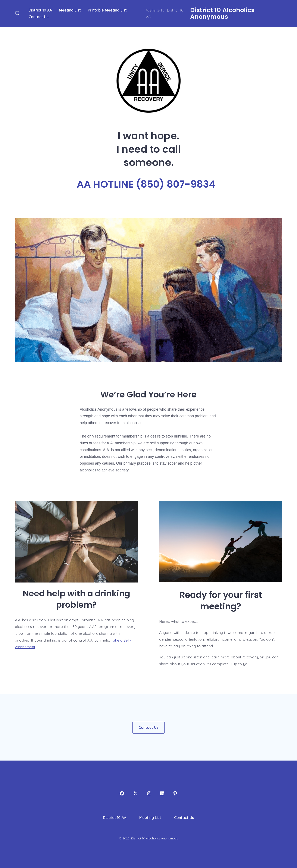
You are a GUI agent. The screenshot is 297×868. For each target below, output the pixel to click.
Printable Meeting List (107, 10)
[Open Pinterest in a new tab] (175, 793)
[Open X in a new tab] (135, 793)
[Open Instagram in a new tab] (149, 793)
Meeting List (70, 10)
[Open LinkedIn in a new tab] (162, 793)
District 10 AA (40, 10)
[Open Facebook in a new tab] (122, 793)
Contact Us (39, 17)
